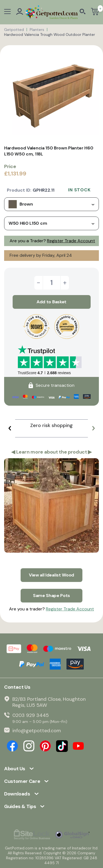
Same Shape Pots (51, 596)
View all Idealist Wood (51, 575)
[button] (10, 428)
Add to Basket (51, 302)
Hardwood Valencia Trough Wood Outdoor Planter (50, 34)
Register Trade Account (71, 241)
